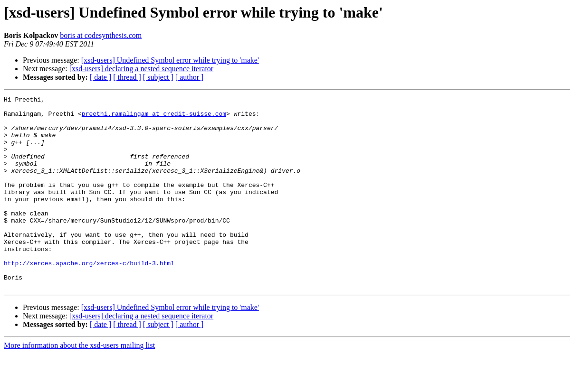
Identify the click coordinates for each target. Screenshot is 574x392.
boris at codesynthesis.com (101, 35)
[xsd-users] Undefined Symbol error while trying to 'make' (170, 60)
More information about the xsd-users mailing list (79, 384)
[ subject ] (158, 77)
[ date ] (100, 77)
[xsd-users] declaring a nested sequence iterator (141, 69)
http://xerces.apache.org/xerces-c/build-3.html (89, 297)
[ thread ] (127, 77)
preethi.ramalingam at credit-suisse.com (154, 118)
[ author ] (190, 77)
